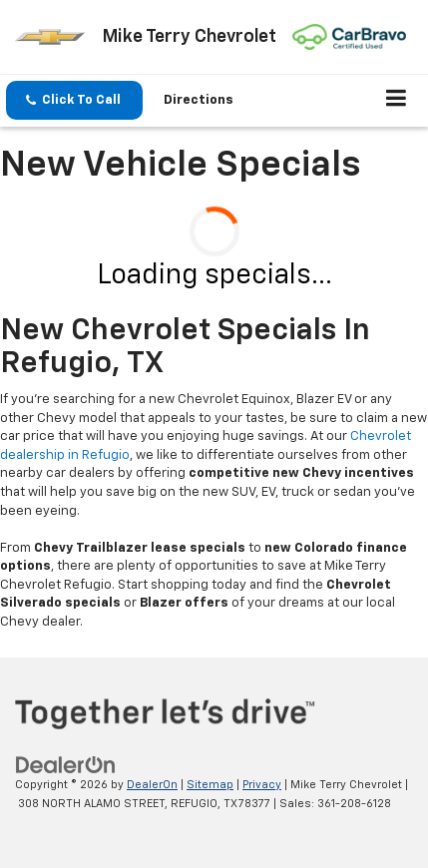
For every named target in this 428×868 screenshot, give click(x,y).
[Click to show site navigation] (397, 101)
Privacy (262, 785)
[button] (74, 100)
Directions (199, 100)
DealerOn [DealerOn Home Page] (152, 785)
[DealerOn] (66, 765)
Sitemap (210, 785)
